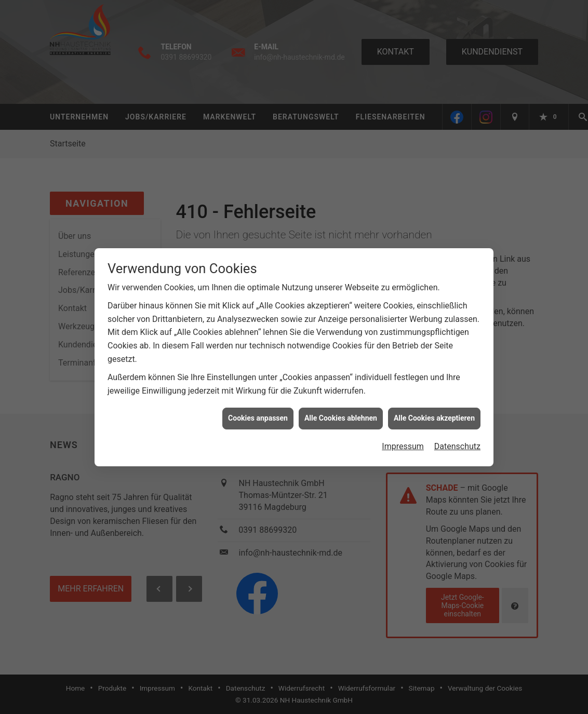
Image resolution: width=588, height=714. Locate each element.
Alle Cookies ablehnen (341, 414)
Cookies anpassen (258, 414)
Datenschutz (457, 442)
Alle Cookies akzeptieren (434, 414)
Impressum (403, 442)
